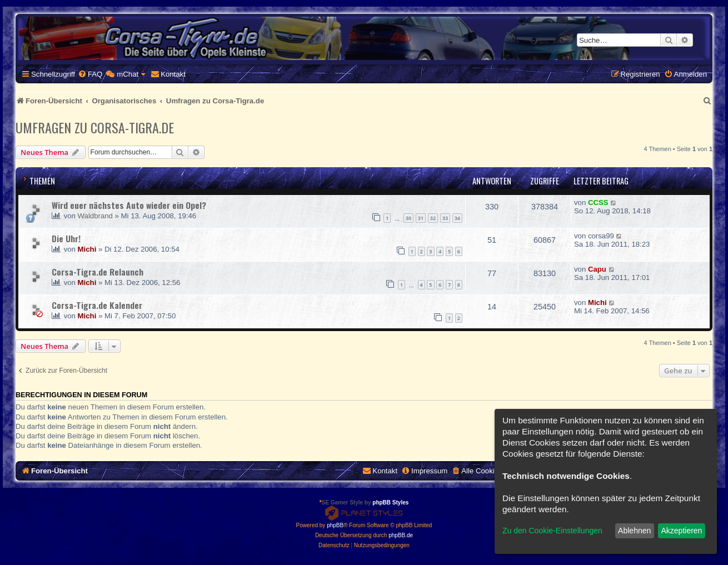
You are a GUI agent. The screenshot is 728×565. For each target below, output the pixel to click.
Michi (87, 249)
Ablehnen (634, 531)
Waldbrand (95, 216)
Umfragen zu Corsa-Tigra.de (95, 127)
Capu (597, 269)
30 (408, 218)
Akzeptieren (681, 531)
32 (433, 218)
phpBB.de (401, 535)
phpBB (335, 525)
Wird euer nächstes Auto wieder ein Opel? (129, 205)
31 (421, 218)
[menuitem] (90, 74)
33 (445, 218)
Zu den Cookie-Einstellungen (552, 531)
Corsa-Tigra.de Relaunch (98, 272)
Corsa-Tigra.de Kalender (97, 305)
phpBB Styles (390, 502)
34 (457, 218)
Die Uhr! (66, 238)
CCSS (598, 202)
